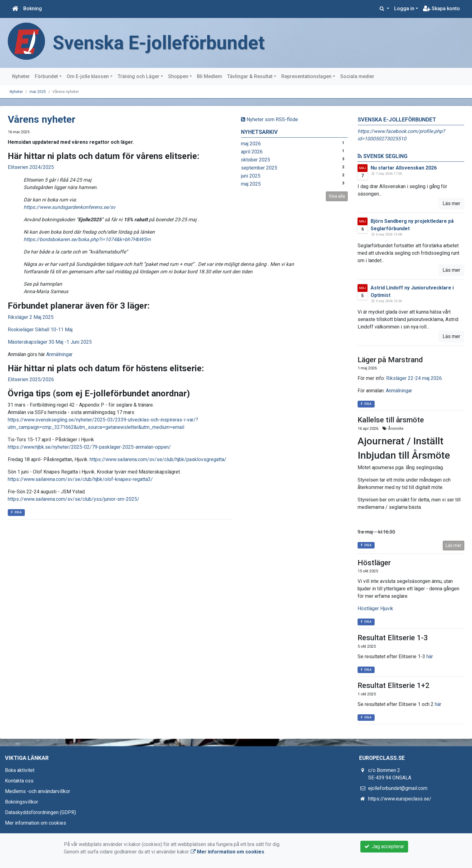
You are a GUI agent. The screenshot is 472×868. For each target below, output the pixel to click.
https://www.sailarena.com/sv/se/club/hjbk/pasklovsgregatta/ (158, 459)
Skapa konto (441, 9)
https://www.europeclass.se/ (400, 799)
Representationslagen (306, 76)
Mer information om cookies (36, 823)
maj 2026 (251, 144)
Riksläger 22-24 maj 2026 (414, 378)
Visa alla (337, 196)
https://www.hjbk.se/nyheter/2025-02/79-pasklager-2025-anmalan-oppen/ (89, 447)
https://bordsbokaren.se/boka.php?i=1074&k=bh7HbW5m (87, 239)
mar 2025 (38, 92)
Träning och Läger (138, 76)
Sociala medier (357, 76)
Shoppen (178, 76)
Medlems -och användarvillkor (38, 791)
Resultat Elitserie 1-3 (393, 638)
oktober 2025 (256, 160)
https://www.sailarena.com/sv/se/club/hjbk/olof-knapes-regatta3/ (80, 479)
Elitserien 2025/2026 (31, 379)
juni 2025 (251, 176)
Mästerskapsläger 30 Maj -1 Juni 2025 (50, 342)
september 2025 (259, 168)
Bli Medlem (209, 76)
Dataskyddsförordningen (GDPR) (40, 812)
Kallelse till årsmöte (391, 420)
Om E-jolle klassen (88, 76)
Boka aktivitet (20, 770)
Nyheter (21, 76)
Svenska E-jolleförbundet (160, 43)
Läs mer (451, 203)
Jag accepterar (384, 846)
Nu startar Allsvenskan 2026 (404, 168)
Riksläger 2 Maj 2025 (31, 317)
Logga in (404, 9)
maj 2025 (251, 184)
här (430, 657)
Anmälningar (59, 354)
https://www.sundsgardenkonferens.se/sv (69, 207)
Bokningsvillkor (22, 802)
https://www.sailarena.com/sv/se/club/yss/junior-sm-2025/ (73, 499)
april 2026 (252, 152)
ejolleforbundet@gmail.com (398, 788)
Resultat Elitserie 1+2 (394, 685)
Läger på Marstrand (390, 360)
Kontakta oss (19, 781)
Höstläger (374, 563)
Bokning (33, 9)
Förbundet (46, 76)
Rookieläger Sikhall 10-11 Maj (40, 330)
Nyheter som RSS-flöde (269, 119)
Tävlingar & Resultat (250, 76)
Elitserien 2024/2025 (31, 167)
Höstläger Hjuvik (375, 608)
